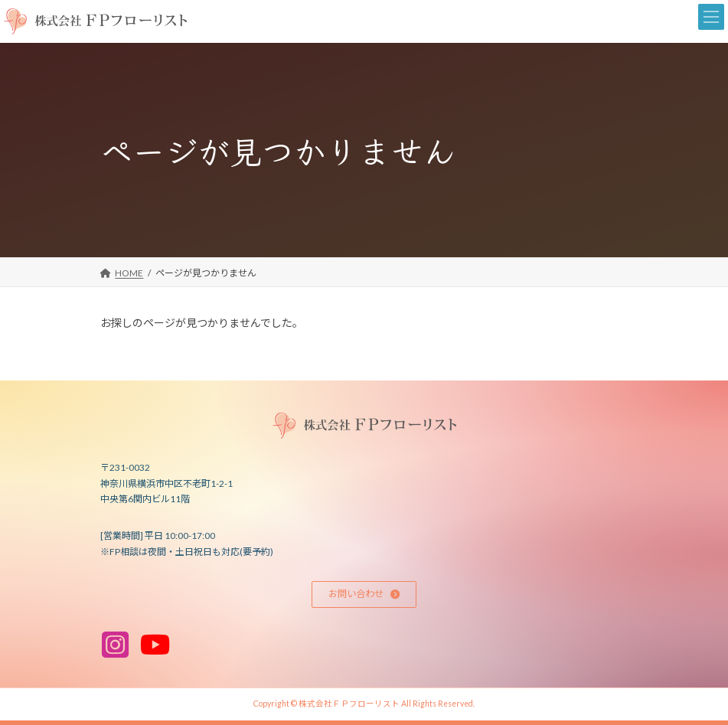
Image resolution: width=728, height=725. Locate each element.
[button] (364, 594)
